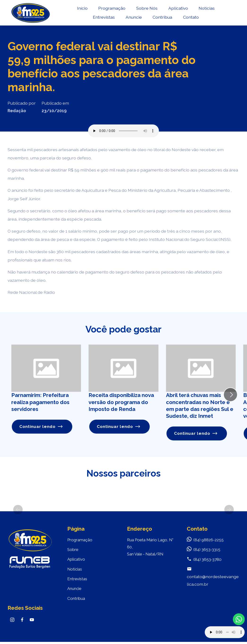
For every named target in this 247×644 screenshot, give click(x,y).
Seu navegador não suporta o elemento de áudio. (123, 131)
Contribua (162, 18)
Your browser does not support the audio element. (225, 632)
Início (82, 9)
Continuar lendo (41, 427)
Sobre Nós (146, 9)
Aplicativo (177, 9)
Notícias (206, 9)
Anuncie (133, 18)
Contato (190, 18)
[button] (18, 510)
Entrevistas (103, 18)
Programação (111, 9)
